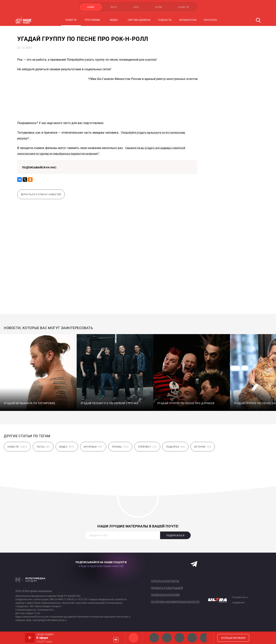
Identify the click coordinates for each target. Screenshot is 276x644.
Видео (114, 20)
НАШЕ (91, 7)
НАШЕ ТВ (184, 7)
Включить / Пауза (30, 638)
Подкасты (165, 20)
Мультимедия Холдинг (30, 579)
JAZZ (136, 7)
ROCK (114, 7)
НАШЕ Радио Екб (179, 638)
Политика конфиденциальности (175, 602)
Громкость (116, 640)
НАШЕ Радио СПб (167, 638)
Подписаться (175, 536)
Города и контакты (165, 581)
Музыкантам (188, 20)
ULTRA (159, 7)
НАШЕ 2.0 (154, 638)
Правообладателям (165, 595)
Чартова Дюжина (139, 20)
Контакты (210, 20)
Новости (71, 20)
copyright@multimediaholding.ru (50, 620)
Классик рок (192, 638)
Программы (92, 20)
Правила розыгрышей (167, 588)
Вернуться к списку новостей (41, 195)
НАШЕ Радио (134, 638)
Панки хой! (205, 638)
